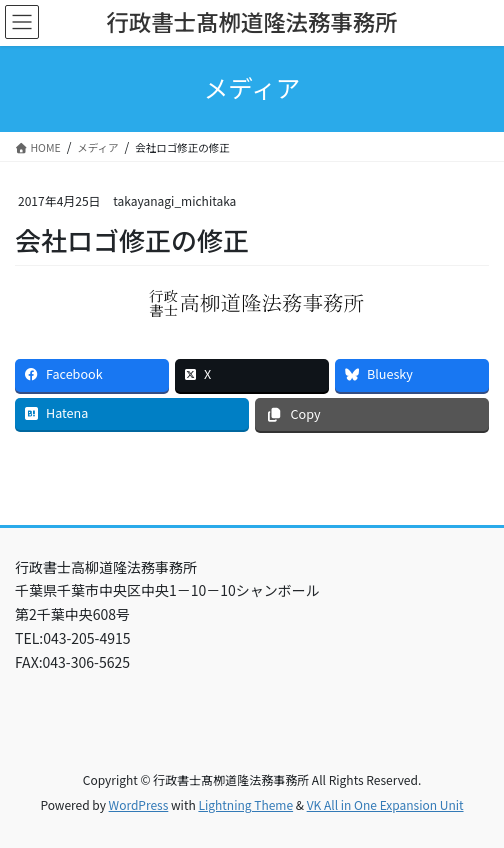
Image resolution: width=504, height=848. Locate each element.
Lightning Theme (245, 804)
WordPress (139, 804)
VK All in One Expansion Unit (385, 804)
